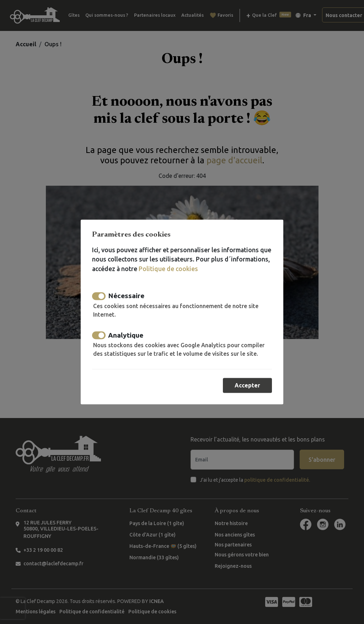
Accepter (247, 386)
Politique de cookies (168, 269)
